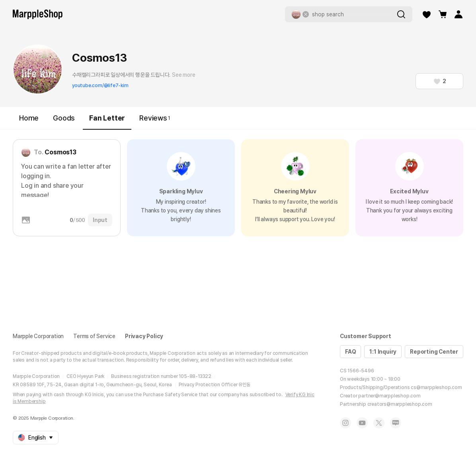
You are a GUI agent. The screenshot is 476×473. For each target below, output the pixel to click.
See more (183, 75)
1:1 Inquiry (383, 352)
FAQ (350, 352)
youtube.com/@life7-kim (100, 86)
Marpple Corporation (38, 336)
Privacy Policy (144, 336)
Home (29, 118)
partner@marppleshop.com (389, 396)
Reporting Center (434, 352)
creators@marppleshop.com (400, 404)
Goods (64, 118)
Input (100, 220)
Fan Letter (107, 122)
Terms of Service (94, 336)
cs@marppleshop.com (436, 387)
